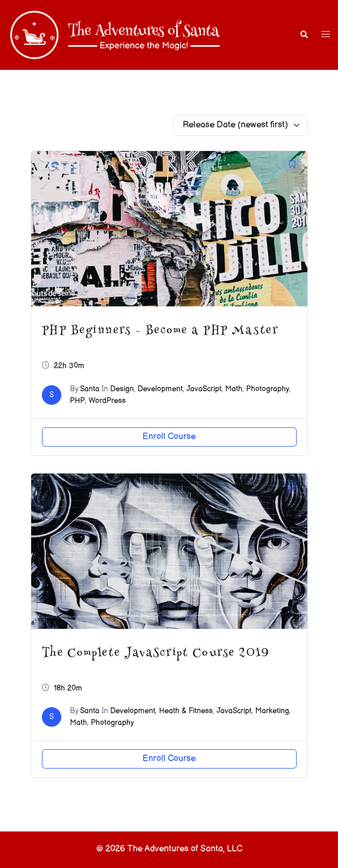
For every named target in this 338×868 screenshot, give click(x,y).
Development (160, 389)
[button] (304, 35)
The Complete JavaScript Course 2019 (156, 654)
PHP (77, 401)
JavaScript (204, 389)
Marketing (272, 711)
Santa (90, 389)
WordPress (107, 401)
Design (122, 389)
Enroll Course (169, 437)
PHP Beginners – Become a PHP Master (160, 331)
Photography (268, 389)
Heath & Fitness (186, 711)
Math (234, 389)
